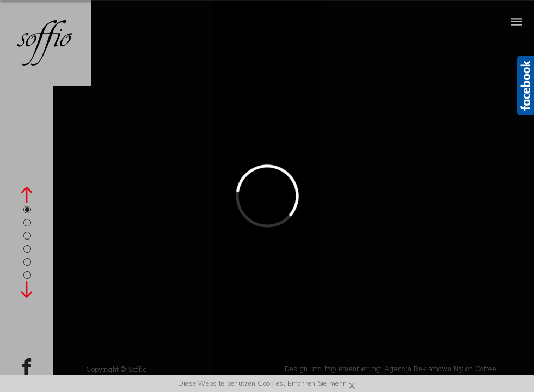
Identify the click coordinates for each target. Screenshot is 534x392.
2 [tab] (27, 223)
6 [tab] (27, 275)
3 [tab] (27, 236)
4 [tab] (27, 249)
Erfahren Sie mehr (317, 383)
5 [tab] (27, 262)
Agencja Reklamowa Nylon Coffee (446, 369)
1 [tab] (27, 210)
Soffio (138, 369)
